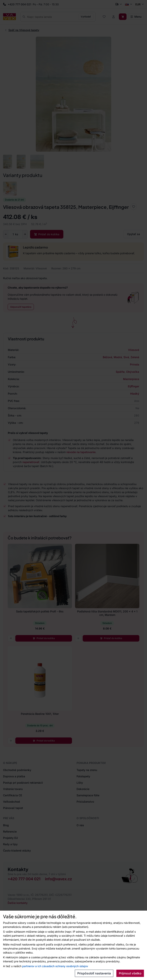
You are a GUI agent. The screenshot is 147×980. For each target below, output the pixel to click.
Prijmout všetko (130, 973)
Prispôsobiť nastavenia (94, 973)
